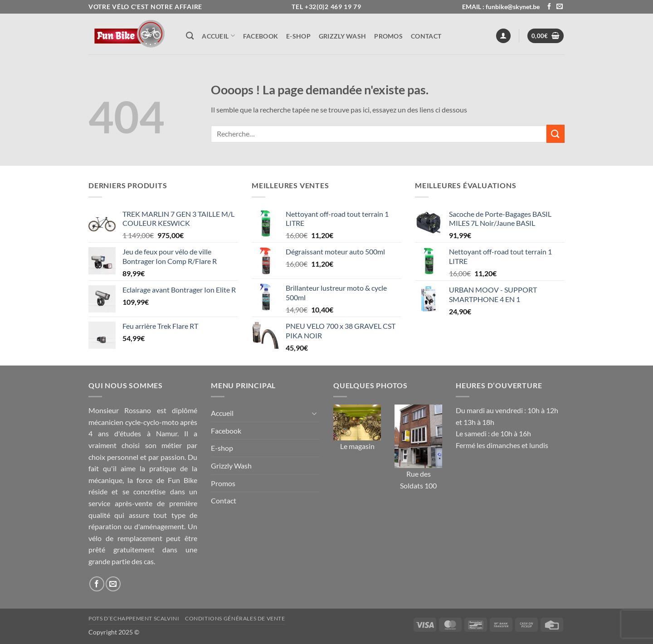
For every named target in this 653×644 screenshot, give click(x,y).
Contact (426, 36)
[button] (503, 36)
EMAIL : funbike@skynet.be (501, 7)
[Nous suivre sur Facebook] (549, 7)
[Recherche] (190, 36)
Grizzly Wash (342, 36)
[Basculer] (314, 413)
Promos (388, 36)
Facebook (261, 36)
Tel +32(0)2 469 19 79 (326, 7)
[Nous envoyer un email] (560, 7)
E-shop (298, 36)
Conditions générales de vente (235, 618)
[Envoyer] (556, 134)
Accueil (218, 36)
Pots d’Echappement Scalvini (134, 618)
